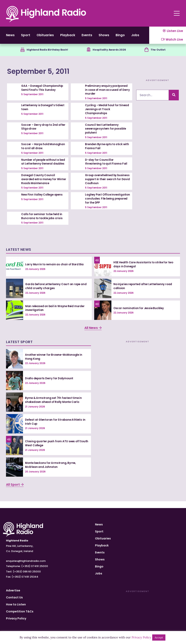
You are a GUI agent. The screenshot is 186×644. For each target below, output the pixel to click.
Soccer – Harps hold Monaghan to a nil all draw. (44, 150)
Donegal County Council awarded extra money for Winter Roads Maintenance (41, 186)
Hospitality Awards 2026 (111, 53)
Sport (28, 37)
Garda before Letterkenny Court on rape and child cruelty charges (57, 293)
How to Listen (16, 605)
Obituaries (50, 37)
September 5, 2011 (47, 74)
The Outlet (160, 53)
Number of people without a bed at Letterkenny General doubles (41, 167)
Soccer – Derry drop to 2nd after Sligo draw (40, 130)
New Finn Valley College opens (43, 202)
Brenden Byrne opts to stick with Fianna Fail (105, 150)
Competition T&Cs (20, 612)
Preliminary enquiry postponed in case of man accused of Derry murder (107, 93)
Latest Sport (19, 349)
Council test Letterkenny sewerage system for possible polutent (106, 132)
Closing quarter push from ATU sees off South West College (53, 450)
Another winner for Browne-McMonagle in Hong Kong (55, 363)
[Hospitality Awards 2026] (89, 53)
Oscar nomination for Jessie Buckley (139, 315)
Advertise (13, 591)
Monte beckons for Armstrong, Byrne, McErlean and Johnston (52, 472)
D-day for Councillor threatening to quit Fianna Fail (107, 165)
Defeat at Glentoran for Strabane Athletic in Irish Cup (57, 428)
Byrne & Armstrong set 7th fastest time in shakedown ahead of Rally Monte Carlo (55, 407)
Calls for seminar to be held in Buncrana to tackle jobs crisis (42, 223)
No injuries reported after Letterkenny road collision (144, 293)
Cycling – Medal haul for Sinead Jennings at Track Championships (107, 113)
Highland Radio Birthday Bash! (47, 53)
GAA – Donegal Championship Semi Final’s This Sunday (43, 92)
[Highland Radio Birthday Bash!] (21, 53)
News (11, 37)
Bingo (136, 37)
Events (98, 37)
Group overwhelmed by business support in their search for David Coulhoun (104, 186)
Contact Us (14, 598)
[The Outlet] (147, 53)
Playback (76, 37)
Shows (117, 37)
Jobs (99, 573)
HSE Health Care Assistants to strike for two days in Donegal (145, 271)
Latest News (19, 256)
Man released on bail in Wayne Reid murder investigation (56, 315)
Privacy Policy (16, 619)
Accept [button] (159, 638)
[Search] (174, 99)
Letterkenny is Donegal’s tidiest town (39, 111)
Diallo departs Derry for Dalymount (50, 385)
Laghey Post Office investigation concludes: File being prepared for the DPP (105, 206)
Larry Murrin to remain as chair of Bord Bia (55, 271)
